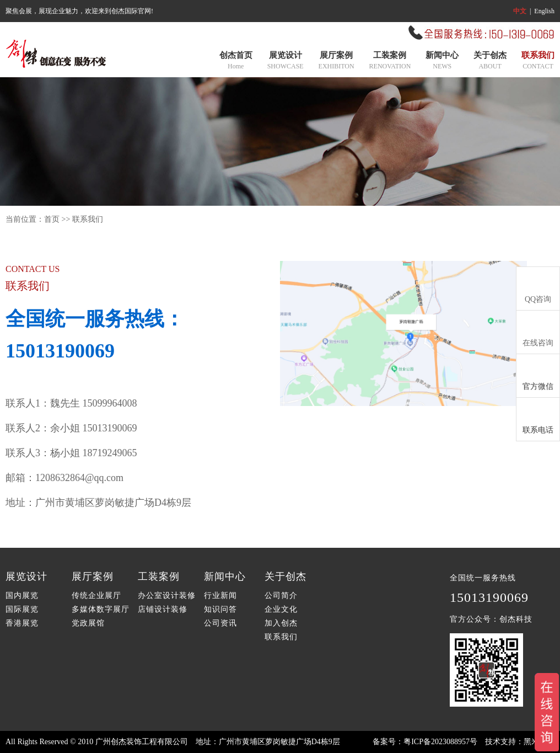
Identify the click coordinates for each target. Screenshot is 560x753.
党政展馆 (88, 623)
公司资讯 (220, 623)
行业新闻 (220, 596)
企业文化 (281, 609)
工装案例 (390, 61)
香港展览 (22, 623)
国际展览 (22, 609)
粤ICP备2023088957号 (440, 742)
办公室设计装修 (167, 596)
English (544, 11)
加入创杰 (281, 623)
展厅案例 (336, 61)
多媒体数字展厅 (101, 609)
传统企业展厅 (96, 596)
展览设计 (286, 61)
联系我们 (538, 61)
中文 (520, 11)
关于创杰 (490, 61)
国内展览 (22, 596)
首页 (52, 219)
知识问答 (220, 609)
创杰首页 (236, 61)
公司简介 (281, 596)
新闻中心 (442, 61)
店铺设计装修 (163, 609)
